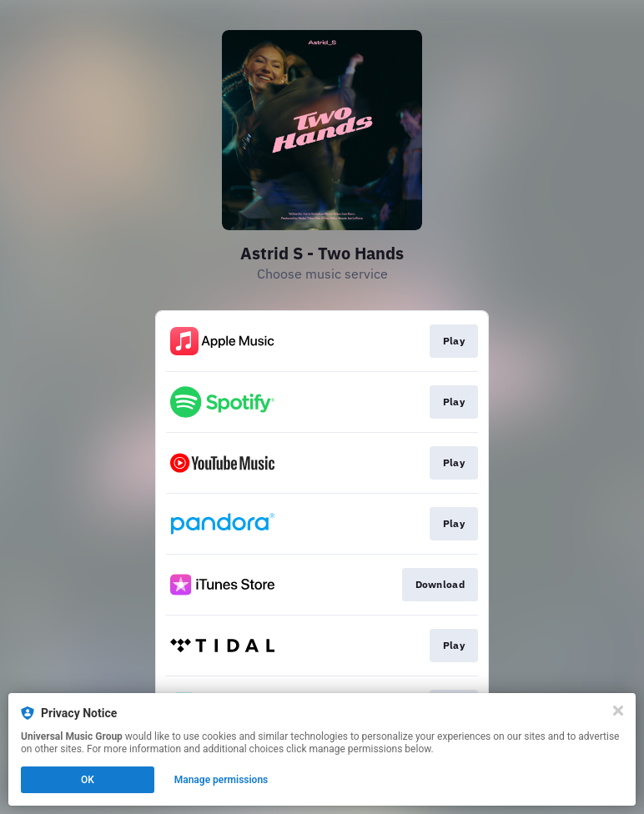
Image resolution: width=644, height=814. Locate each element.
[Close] (618, 711)
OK (88, 780)
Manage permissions (221, 780)
